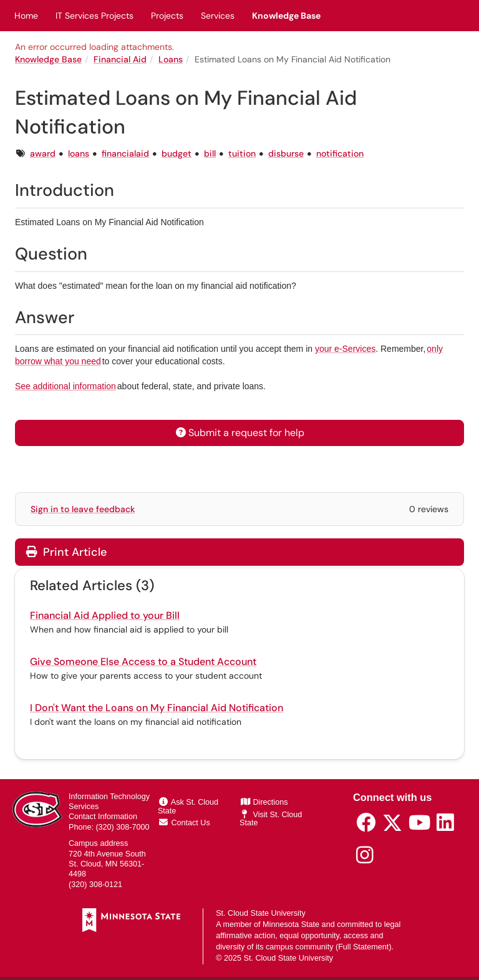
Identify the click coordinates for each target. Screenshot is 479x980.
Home (26, 16)
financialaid (125, 153)
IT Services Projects (94, 16)
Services (218, 16)
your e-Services (345, 349)
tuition (242, 153)
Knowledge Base (286, 16)
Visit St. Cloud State (271, 819)
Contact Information (103, 817)
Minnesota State (291, 924)
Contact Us (185, 823)
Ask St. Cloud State (188, 807)
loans (79, 153)
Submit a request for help (239, 433)
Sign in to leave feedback (83, 509)
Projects (167, 16)
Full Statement (363, 947)
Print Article (66, 552)
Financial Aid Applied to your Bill (105, 615)
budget (177, 153)
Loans (171, 59)
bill (210, 153)
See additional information (65, 386)
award (43, 153)
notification (340, 153)
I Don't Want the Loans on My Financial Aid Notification (157, 708)
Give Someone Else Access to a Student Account (143, 662)
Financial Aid (120, 59)
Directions (264, 802)
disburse (286, 153)
